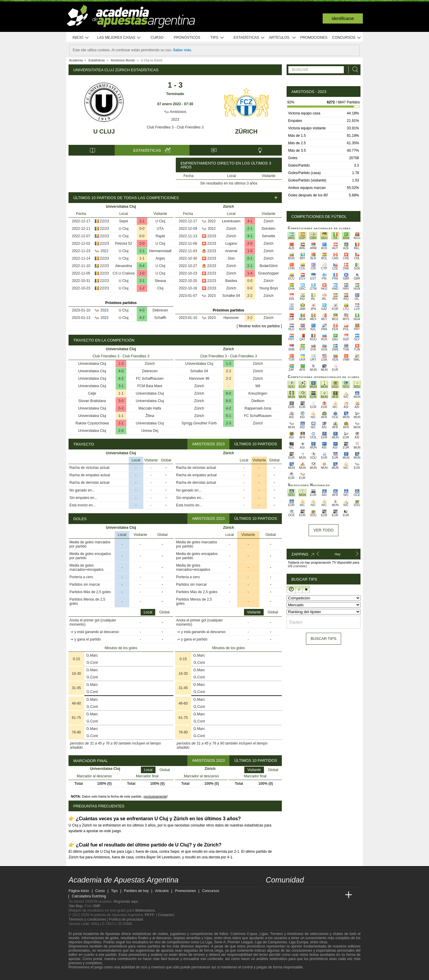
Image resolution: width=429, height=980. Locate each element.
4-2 (142, 318)
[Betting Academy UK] (338, 895)
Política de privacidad (126, 919)
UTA (160, 229)
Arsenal (231, 251)
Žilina (150, 416)
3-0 (121, 401)
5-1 (228, 416)
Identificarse (343, 18)
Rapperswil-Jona (258, 408)
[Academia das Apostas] (282, 895)
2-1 (142, 221)
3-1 (121, 386)
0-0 (142, 229)
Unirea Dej (150, 431)
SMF (97, 906)
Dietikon (258, 401)
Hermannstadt (160, 251)
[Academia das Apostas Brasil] (293, 895)
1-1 (142, 258)
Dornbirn (268, 229)
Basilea (231, 281)
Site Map (76, 906)
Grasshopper (269, 273)
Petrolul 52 (123, 244)
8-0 (228, 393)
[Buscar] (354, 70)
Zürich (246, 131)
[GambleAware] (82, 975)
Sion (231, 258)
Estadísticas (249, 38)
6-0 (228, 401)
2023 (175, 120)
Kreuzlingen (258, 393)
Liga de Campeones (271, 942)
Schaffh (160, 318)
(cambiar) (300, 566)
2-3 (228, 423)
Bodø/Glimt (268, 266)
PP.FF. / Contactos (160, 915)
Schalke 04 (231, 296)
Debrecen (160, 310)
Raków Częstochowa (92, 423)
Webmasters (145, 911)
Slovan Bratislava (92, 401)
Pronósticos (187, 38)
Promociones (314, 38)
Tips (217, 38)
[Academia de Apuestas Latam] (327, 895)
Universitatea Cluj (92, 364)
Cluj (160, 288)
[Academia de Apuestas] (315, 895)
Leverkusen (231, 221)
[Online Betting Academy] (304, 895)
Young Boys (268, 288)
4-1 (250, 221)
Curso (157, 38)
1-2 (142, 288)
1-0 (142, 273)
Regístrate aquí (126, 902)
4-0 (142, 310)
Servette (269, 236)
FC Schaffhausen (150, 379)
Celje (92, 393)
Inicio (81, 38)
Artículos (283, 38)
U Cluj (104, 131)
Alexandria (123, 266)
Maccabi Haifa (150, 408)
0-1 (250, 258)
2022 (104, 251)
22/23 (105, 221)
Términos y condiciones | (89, 919)
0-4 (142, 266)
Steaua (160, 281)
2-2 (250, 296)
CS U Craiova (123, 273)
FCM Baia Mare (150, 386)
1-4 (250, 273)
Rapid (160, 236)
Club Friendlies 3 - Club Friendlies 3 (175, 127)
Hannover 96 (199, 379)
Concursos (347, 38)
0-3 (121, 408)
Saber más (182, 50)
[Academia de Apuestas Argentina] (271, 895)
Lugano (231, 244)
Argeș (160, 258)
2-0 (142, 244)
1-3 (121, 364)
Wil (258, 386)
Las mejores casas (119, 38)
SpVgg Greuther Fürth (199, 423)
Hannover (231, 318)
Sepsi (124, 221)
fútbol (224, 934)
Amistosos (175, 112)
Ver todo (323, 530)
